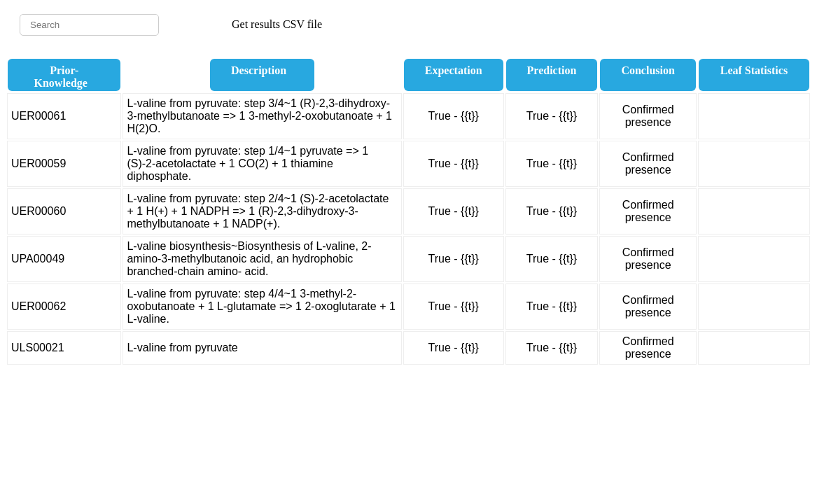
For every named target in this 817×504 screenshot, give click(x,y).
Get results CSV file (277, 24)
